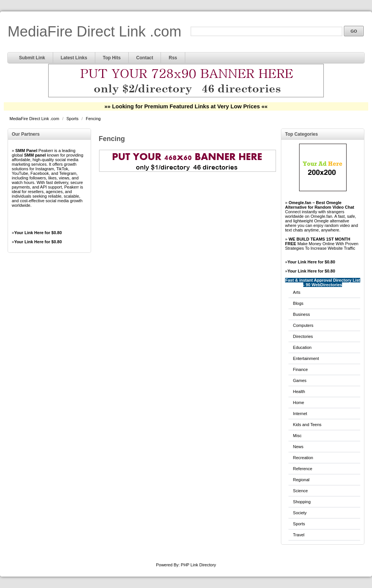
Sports (73, 119)
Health (299, 391)
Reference (303, 469)
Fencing (93, 119)
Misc (297, 436)
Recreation (303, 458)
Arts (297, 292)
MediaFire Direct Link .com (95, 31)
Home (299, 403)
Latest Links (74, 58)
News (298, 447)
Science (300, 491)
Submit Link (32, 58)
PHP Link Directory (198, 565)
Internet (300, 414)
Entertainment (306, 358)
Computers (303, 325)
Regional (301, 480)
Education (302, 347)
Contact (145, 58)
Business (302, 314)
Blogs (298, 303)
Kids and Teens (307, 425)
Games (300, 380)
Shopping (302, 502)
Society (300, 513)
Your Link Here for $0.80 (38, 233)
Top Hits (112, 58)
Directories (303, 336)
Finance (300, 369)
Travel (299, 535)
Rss (173, 58)
